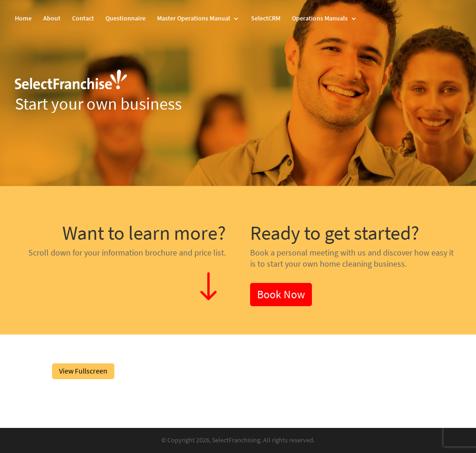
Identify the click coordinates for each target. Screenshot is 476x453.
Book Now (281, 294)
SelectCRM (266, 19)
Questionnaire (126, 19)
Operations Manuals (320, 19)
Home (23, 19)
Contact (83, 19)
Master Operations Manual (194, 19)
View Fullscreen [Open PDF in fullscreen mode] (83, 371)
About (52, 19)
